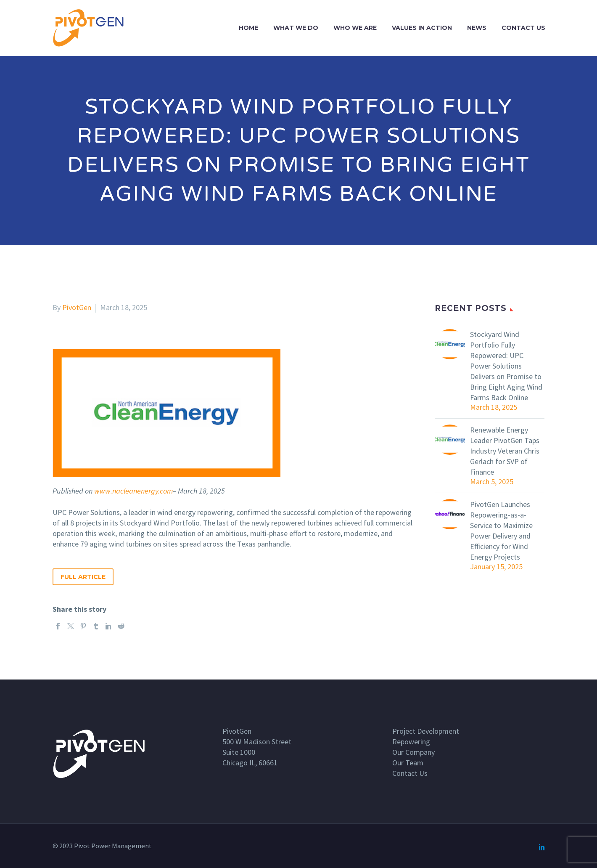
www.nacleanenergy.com (133, 491)
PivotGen (77, 307)
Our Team (408, 763)
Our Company (413, 752)
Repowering (411, 742)
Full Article (83, 577)
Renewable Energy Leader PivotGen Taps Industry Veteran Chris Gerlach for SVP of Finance (505, 451)
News (477, 28)
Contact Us (523, 28)
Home (248, 28)
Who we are (355, 28)
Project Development (426, 731)
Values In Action (422, 28)
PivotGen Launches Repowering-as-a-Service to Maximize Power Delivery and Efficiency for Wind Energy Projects (501, 531)
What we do (296, 28)
